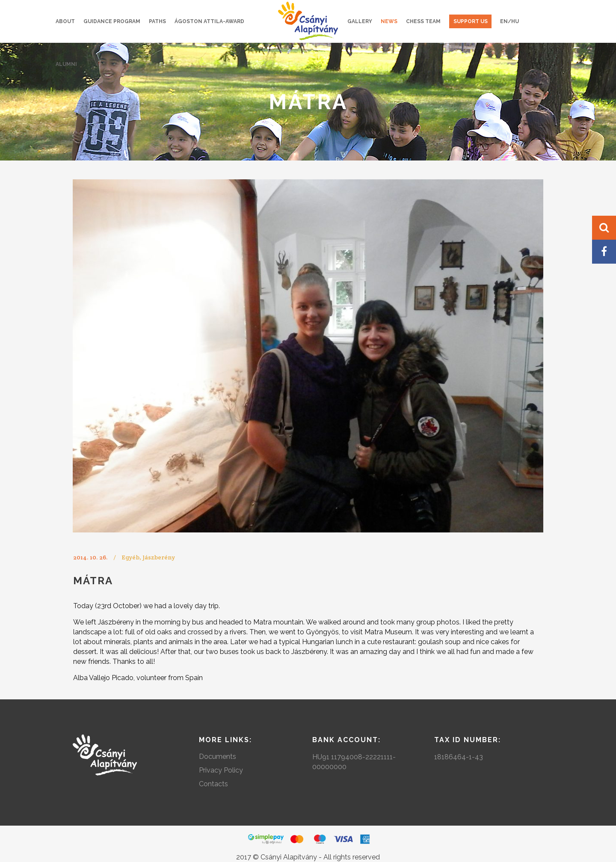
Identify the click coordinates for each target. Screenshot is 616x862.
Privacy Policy (221, 770)
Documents (218, 756)
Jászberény (159, 557)
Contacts (213, 784)
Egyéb (130, 557)
